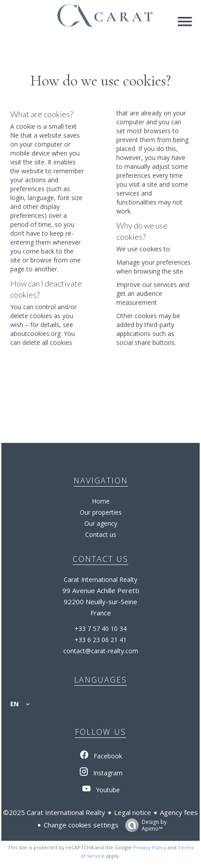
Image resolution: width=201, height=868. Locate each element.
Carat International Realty (100, 579)
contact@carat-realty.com (101, 651)
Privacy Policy (150, 847)
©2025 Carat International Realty (54, 812)
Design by (144, 825)
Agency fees (179, 812)
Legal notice (133, 812)
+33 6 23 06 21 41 (100, 640)
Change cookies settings (81, 825)
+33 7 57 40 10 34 (100, 628)
